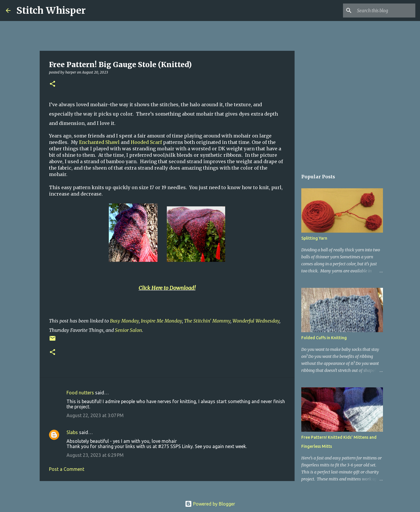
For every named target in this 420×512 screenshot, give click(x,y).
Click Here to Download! (167, 288)
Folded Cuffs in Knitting (324, 338)
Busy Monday (124, 321)
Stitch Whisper (51, 11)
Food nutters (80, 393)
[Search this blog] (385, 11)
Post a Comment (67, 469)
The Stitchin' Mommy (207, 321)
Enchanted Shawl (99, 142)
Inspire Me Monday (161, 321)
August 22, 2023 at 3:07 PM (95, 415)
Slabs (72, 432)
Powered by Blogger (210, 504)
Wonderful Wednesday (256, 321)
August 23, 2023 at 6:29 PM (95, 455)
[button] (52, 84)
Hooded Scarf (146, 142)
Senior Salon (128, 330)
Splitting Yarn (314, 238)
